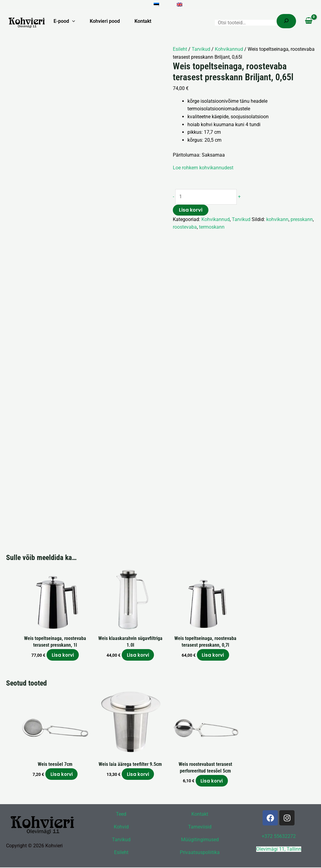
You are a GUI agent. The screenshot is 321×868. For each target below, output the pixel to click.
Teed (121, 815)
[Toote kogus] (207, 197)
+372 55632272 (279, 837)
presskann (302, 219)
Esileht (180, 49)
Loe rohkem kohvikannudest (203, 168)
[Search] (286, 21)
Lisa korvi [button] (63, 655)
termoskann (212, 227)
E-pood (64, 21)
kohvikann (277, 219)
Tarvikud (201, 49)
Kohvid (121, 828)
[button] (72, 21)
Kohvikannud (229, 49)
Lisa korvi (191, 210)
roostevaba (185, 227)
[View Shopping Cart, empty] (309, 21)
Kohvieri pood (105, 21)
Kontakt (143, 21)
